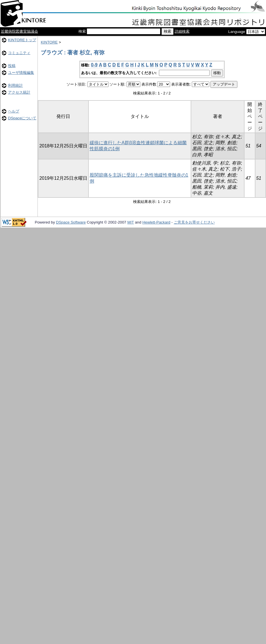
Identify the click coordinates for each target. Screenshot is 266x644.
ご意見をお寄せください (194, 222)
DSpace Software (71, 222)
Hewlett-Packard (156, 222)
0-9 (94, 65)
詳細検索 (182, 31)
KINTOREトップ (22, 40)
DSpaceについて (22, 118)
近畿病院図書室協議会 (19, 31)
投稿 (12, 66)
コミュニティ (19, 53)
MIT (131, 222)
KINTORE (49, 42)
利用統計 (15, 85)
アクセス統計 (19, 92)
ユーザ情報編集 (21, 73)
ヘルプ (14, 111)
